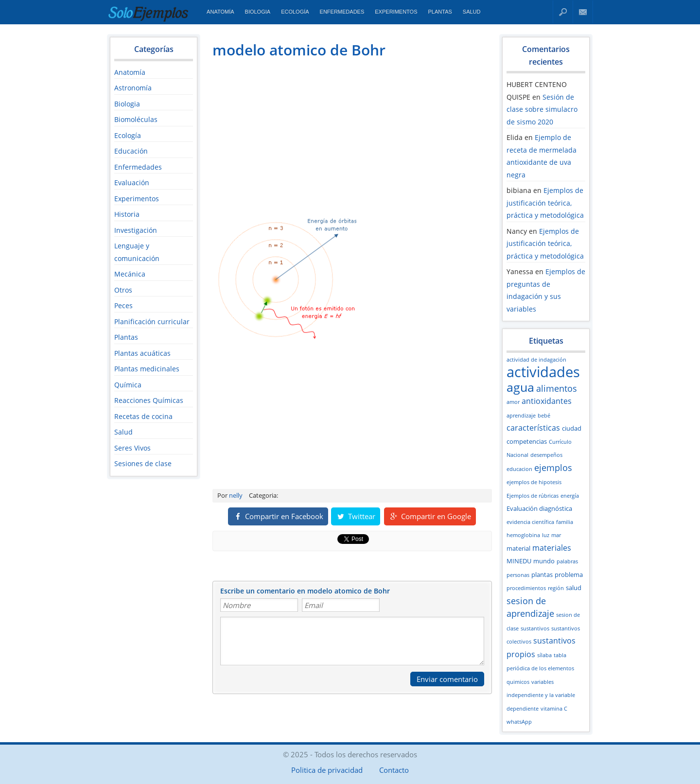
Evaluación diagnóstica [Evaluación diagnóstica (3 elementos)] (539, 508)
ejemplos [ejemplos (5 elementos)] (553, 468)
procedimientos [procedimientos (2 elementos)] (526, 588)
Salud (472, 12)
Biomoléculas (136, 119)
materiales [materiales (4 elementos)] (552, 548)
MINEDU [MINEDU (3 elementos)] (519, 561)
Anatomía (220, 12)
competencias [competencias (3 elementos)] (527, 441)
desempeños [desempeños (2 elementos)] (546, 455)
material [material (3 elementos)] (518, 548)
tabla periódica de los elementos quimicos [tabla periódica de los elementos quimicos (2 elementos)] (540, 669)
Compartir (278, 516)
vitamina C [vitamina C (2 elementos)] (554, 709)
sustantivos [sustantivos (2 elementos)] (535, 628)
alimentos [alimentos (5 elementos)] (557, 388)
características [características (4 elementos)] (533, 428)
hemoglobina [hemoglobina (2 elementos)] (523, 535)
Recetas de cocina (143, 416)
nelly (236, 495)
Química (128, 385)
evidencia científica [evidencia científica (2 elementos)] (530, 522)
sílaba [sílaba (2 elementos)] (544, 655)
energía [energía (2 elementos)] (570, 496)
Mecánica (130, 274)
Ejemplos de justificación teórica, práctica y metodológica (545, 203)
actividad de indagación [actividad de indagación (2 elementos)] (536, 360)
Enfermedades (342, 12)
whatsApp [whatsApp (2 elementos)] (519, 722)
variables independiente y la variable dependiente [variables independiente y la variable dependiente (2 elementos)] (541, 695)
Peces (123, 305)
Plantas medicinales (147, 369)
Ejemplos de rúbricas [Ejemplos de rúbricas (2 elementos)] (533, 496)
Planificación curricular (152, 322)
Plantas (440, 12)
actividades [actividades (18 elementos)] (543, 372)
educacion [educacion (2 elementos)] (519, 469)
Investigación (136, 230)
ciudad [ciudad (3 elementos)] (572, 428)
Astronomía (133, 88)
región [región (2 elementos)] (556, 588)
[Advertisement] (294, 134)
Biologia (258, 12)
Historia (127, 214)
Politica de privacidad (327, 770)
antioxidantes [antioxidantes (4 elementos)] (547, 401)
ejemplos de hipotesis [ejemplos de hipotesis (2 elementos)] (534, 482)
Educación (131, 151)
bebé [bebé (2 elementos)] (544, 416)
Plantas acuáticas (142, 353)
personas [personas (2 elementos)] (518, 575)
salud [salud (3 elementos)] (574, 588)
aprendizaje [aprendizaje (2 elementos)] (521, 416)
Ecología (295, 12)
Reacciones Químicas (149, 400)
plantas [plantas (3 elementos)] (542, 575)
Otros (123, 290)
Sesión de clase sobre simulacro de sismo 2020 (542, 109)
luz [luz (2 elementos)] (546, 535)
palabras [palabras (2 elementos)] (567, 561)
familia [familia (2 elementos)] (565, 522)
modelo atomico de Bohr (299, 50)
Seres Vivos (132, 448)
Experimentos (396, 12)
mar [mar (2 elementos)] (556, 535)
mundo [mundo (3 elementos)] (544, 561)
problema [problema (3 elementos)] (569, 575)
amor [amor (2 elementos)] (513, 402)
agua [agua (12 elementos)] (520, 387)
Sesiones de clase (143, 463)
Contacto (583, 12)
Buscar (563, 12)
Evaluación (132, 183)
